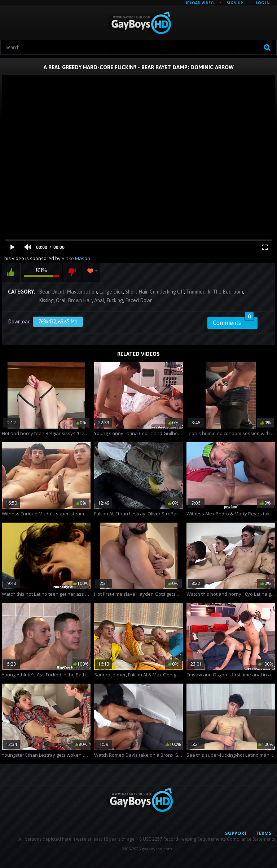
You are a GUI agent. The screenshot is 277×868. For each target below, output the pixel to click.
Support (236, 833)
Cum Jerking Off (167, 292)
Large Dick (111, 292)
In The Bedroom (225, 292)
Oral (61, 300)
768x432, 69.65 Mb (58, 322)
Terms (264, 833)
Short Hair (136, 292)
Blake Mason (76, 258)
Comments (233, 322)
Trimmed (196, 292)
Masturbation (82, 292)
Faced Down (139, 300)
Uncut (58, 292)
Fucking (115, 300)
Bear (44, 292)
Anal (99, 300)
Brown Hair (80, 300)
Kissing (46, 300)
